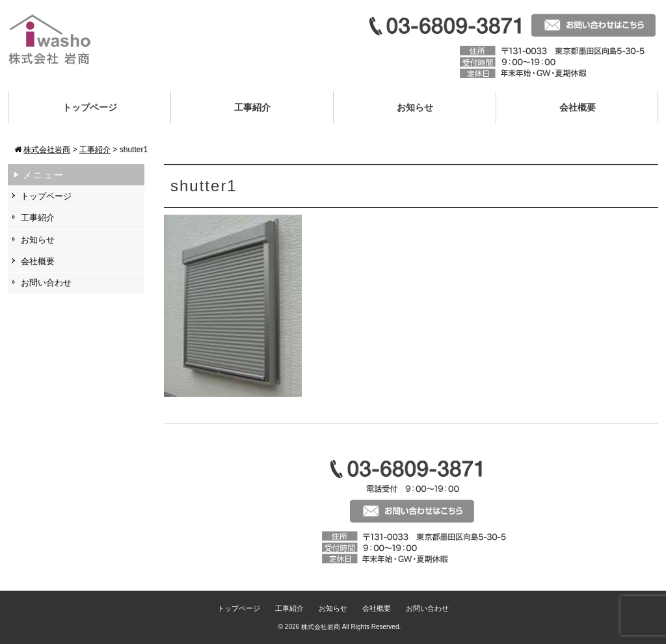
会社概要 (578, 107)
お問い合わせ (46, 283)
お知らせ (415, 107)
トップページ (90, 107)
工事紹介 (252, 107)
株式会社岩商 (321, 627)
